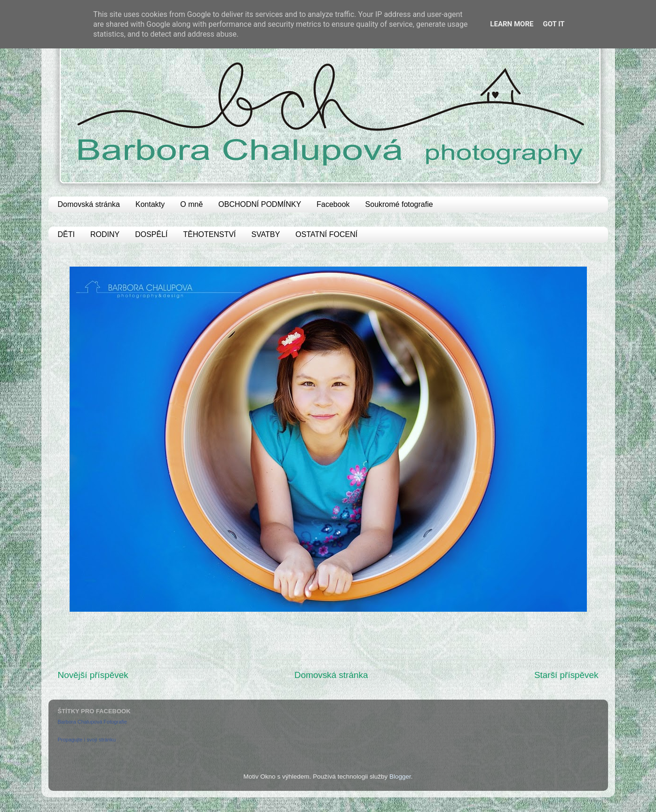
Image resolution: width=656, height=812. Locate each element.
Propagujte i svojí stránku (87, 740)
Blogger (400, 777)
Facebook (333, 204)
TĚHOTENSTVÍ (210, 234)
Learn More (512, 24)
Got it (553, 24)
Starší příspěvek (566, 675)
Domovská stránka (89, 204)
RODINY (105, 234)
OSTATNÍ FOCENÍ (326, 234)
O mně (191, 204)
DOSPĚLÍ (151, 234)
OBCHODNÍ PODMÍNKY (260, 204)
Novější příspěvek (93, 675)
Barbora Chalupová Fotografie (92, 722)
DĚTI (66, 234)
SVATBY (266, 234)
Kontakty (150, 204)
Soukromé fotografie (399, 204)
